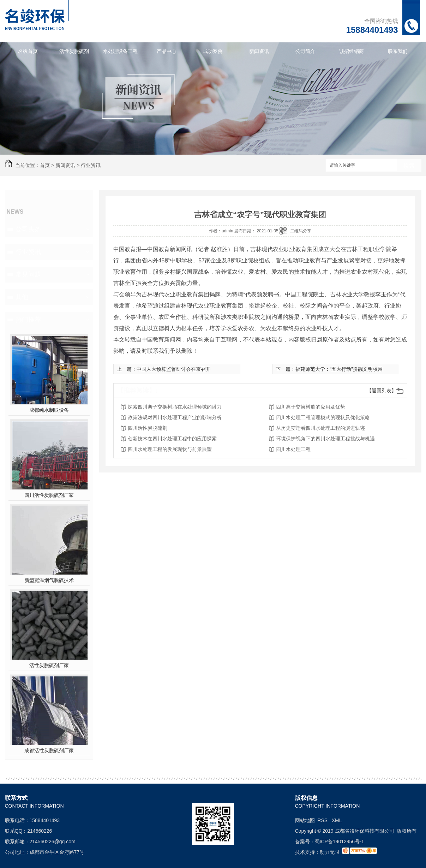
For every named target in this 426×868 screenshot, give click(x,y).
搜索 (409, 166)
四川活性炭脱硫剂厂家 (49, 495)
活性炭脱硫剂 (74, 51)
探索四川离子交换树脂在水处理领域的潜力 (175, 407)
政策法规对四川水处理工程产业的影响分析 (175, 417)
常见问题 (28, 274)
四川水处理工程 (293, 449)
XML (337, 820)
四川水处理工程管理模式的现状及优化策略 (323, 417)
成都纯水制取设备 (49, 410)
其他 (22, 297)
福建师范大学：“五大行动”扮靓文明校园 (339, 369)
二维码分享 (301, 231)
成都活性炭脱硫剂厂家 (49, 750)
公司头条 (28, 229)
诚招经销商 (352, 51)
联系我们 (398, 51)
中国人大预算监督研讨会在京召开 (174, 369)
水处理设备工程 (120, 51)
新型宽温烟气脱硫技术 (49, 580)
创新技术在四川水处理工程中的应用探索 (172, 439)
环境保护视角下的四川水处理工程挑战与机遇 (325, 439)
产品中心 (167, 51)
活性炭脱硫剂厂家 (49, 665)
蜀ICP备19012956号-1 (340, 842)
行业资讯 (91, 165)
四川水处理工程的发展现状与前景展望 (170, 449)
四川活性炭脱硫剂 (148, 428)
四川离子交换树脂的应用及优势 (311, 407)
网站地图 (305, 820)
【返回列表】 (382, 391)
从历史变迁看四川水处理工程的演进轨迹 (320, 428)
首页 (45, 165)
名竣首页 (28, 51)
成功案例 (213, 51)
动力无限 (330, 852)
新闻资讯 (259, 51)
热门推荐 (28, 320)
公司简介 (305, 51)
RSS (323, 820)
